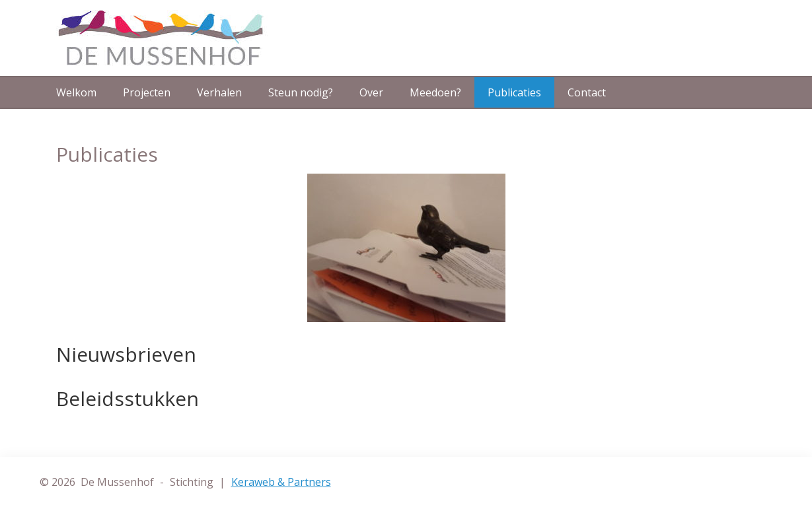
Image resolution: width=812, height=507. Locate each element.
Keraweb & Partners (281, 482)
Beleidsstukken (128, 398)
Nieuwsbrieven (126, 354)
